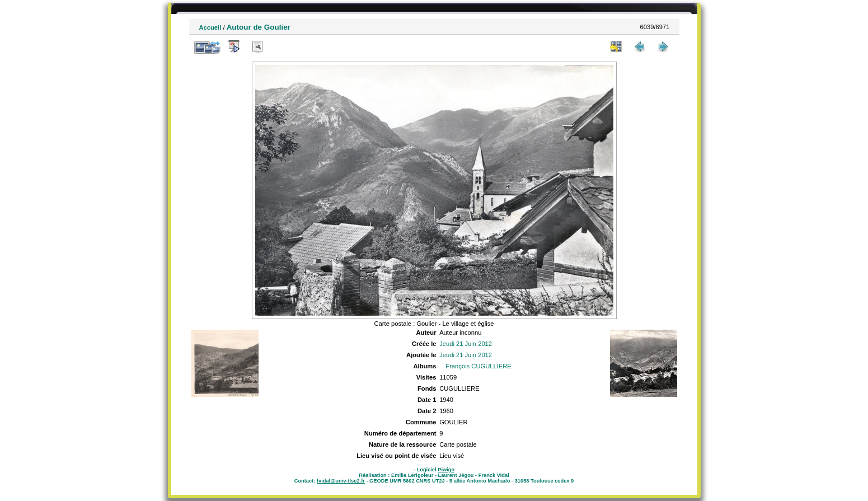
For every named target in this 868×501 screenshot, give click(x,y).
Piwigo (446, 470)
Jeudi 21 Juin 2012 (466, 344)
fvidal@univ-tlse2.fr (341, 481)
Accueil (210, 27)
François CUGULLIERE (478, 366)
